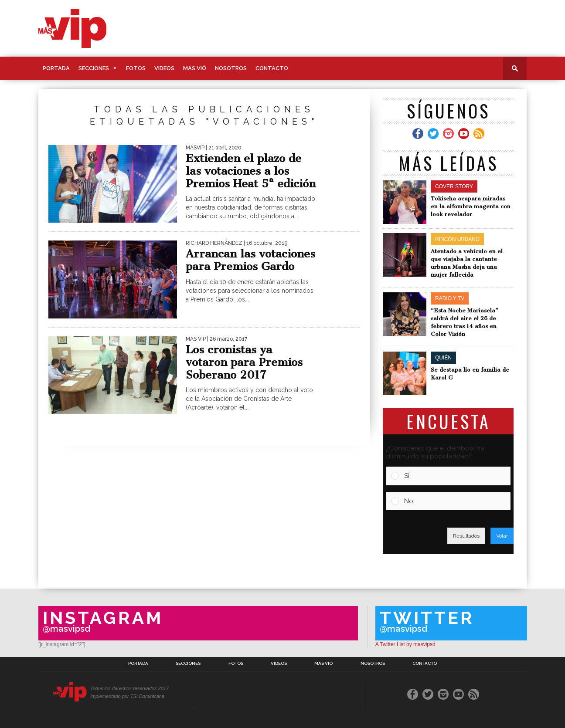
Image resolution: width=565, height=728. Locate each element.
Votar (502, 536)
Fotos (136, 68)
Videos (164, 68)
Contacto (272, 68)
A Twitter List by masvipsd (405, 644)
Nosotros (231, 68)
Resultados (466, 536)
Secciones (94, 68)
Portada (56, 68)
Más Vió (195, 68)
